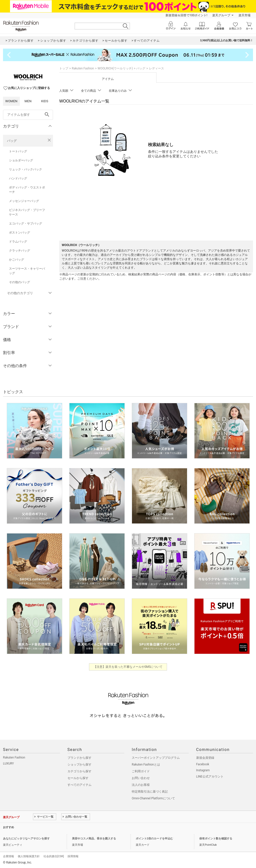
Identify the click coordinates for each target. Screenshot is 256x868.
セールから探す (78, 778)
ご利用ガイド (141, 771)
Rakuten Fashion (83, 68)
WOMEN (11, 101)
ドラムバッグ (18, 242)
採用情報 (73, 856)
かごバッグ (16, 260)
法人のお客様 (141, 785)
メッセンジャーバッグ (24, 201)
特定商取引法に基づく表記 (150, 792)
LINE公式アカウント (210, 777)
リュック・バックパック (25, 169)
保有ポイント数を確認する (216, 839)
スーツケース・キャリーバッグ (27, 271)
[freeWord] (28, 115)
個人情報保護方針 (29, 856)
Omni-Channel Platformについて (153, 798)
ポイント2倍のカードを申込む (154, 839)
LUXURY (8, 764)
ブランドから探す (79, 758)
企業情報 (8, 856)
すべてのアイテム (79, 785)
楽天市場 (244, 15)
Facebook (203, 764)
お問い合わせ (141, 778)
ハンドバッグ (18, 178)
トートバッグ (18, 151)
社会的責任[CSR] (54, 856)
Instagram (203, 770)
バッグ (12, 141)
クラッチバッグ (19, 251)
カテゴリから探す (79, 771)
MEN (28, 101)
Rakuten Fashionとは (146, 765)
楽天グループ (221, 15)
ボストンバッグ (19, 233)
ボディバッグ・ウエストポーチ (27, 190)
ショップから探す (79, 765)
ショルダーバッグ (21, 160)
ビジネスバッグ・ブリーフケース (27, 212)
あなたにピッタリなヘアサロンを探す (26, 839)
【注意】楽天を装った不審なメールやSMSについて (128, 667)
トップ (64, 68)
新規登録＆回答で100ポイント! (186, 15)
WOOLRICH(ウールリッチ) (115, 68)
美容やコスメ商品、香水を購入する (94, 839)
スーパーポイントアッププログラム (156, 758)
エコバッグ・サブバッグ (25, 224)
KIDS (45, 101)
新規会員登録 (205, 758)
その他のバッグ (19, 282)
